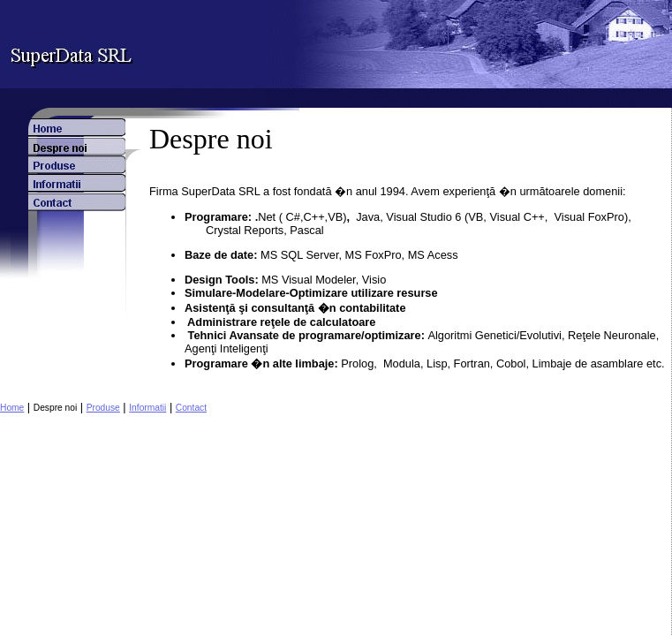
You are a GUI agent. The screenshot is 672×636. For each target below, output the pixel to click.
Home (12, 408)
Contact (191, 408)
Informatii (147, 408)
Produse (103, 408)
